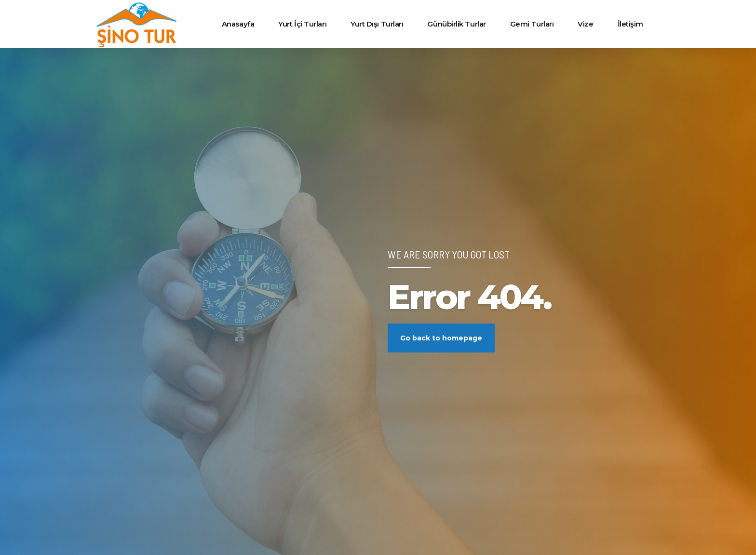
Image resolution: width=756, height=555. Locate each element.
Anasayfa (238, 24)
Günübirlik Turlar (456, 24)
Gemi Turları (532, 24)
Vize (585, 24)
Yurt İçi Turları (302, 24)
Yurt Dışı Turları (377, 24)
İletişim (630, 24)
